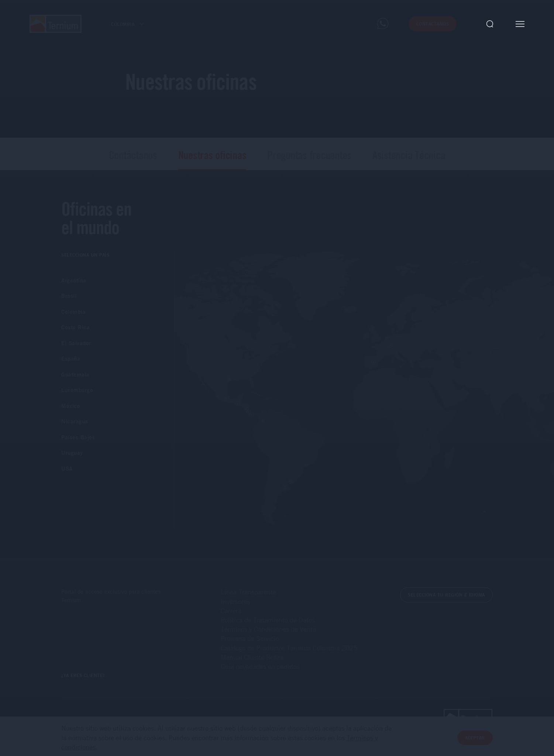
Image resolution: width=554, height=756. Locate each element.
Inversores (235, 601)
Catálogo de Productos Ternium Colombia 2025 (289, 648)
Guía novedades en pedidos (260, 666)
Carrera (231, 611)
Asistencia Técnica (409, 155)
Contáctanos (133, 155)
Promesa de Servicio (250, 638)
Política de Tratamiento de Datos (268, 620)
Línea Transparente (248, 592)
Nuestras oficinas (212, 155)
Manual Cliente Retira (252, 657)
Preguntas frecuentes (309, 155)
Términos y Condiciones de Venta (268, 629)
